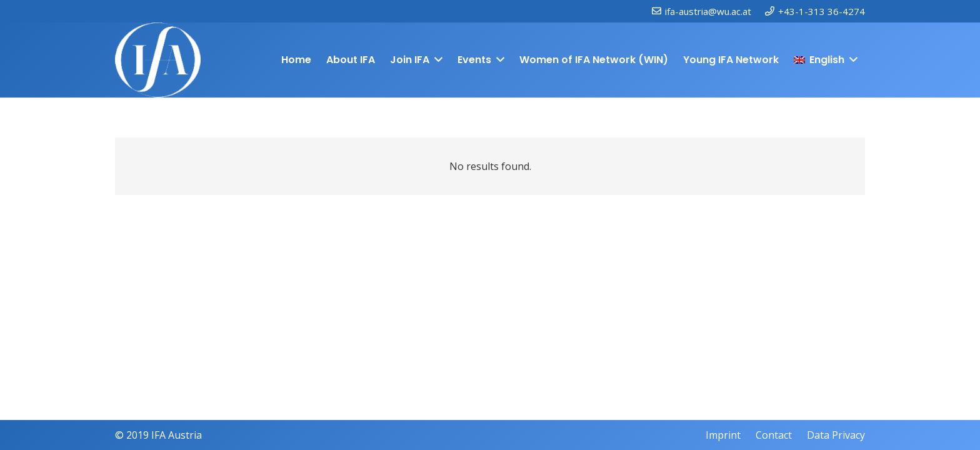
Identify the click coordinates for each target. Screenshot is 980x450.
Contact (774, 435)
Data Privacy (836, 435)
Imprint (723, 435)
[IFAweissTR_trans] (158, 60)
